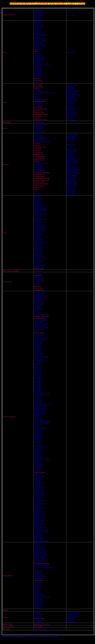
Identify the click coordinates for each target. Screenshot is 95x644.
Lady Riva (37, 307)
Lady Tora (37, 456)
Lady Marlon (70, 111)
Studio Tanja (38, 42)
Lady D (36, 366)
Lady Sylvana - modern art (42, 597)
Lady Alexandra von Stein (42, 393)
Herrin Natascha (39, 15)
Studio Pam (37, 284)
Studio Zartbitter (39, 44)
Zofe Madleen (71, 622)
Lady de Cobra (38, 467)
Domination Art (39, 322)
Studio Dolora (38, 235)
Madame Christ (39, 82)
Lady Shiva (37, 70)
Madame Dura (38, 593)
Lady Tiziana (38, 71)
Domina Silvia (38, 206)
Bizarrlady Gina (39, 379)
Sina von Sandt (38, 279)
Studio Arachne (39, 606)
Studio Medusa (71, 52)
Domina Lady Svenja (73, 94)
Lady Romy (37, 498)
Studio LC (37, 283)
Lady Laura (37, 406)
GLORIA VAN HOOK (41, 338)
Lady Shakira (38, 485)
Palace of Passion (39, 535)
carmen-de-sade (39, 480)
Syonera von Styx (39, 303)
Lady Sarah (70, 103)
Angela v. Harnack (72, 114)
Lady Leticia (38, 14)
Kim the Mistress (39, 448)
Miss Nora (37, 505)
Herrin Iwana (38, 369)
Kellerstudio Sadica (40, 213)
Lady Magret (38, 382)
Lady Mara (37, 36)
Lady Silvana (38, 470)
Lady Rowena (38, 434)
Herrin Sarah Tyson (40, 551)
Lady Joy (70, 165)
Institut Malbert (39, 441)
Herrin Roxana (38, 75)
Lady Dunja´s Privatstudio (42, 459)
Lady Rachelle (71, 101)
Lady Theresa (38, 273)
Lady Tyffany (72, 149)
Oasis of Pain (38, 193)
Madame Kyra (38, 347)
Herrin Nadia (38, 373)
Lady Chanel (38, 217)
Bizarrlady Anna (39, 204)
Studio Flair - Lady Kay (41, 243)
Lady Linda (37, 263)
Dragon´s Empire (39, 549)
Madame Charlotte (39, 493)
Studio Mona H (39, 245)
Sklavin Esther (72, 163)
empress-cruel (38, 254)
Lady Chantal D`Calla (73, 612)
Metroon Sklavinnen (73, 109)
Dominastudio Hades (40, 226)
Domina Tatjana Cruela (41, 208)
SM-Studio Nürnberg (40, 40)
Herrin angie (38, 344)
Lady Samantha (39, 483)
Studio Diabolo (38, 571)
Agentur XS (37, 31)
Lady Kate (70, 118)
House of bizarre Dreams (41, 423)
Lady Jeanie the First (40, 296)
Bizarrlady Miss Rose (73, 90)
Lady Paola (37, 388)
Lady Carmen (72, 136)
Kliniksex (37, 502)
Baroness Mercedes (40, 298)
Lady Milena (38, 68)
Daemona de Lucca (40, 556)
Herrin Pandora (39, 578)
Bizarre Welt (38, 436)
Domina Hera (38, 351)
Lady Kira (37, 201)
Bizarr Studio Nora (40, 340)
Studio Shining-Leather (41, 560)
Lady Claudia (38, 496)
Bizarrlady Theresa (40, 228)
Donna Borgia (38, 415)
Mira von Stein (38, 507)
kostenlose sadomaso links (49, 636)
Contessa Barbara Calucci (42, 357)
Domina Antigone (39, 27)
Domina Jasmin (71, 116)
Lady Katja (71, 139)
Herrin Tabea (38, 375)
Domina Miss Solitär (40, 504)
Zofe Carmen (71, 620)
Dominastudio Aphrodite (41, 327)
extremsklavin (38, 616)
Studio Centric (38, 602)
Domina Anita (38, 128)
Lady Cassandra (39, 277)
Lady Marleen (38, 165)
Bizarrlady (70, 85)
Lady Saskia (71, 179)
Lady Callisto (71, 96)
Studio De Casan (39, 353)
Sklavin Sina (38, 130)
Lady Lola (70, 141)
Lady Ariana (38, 452)
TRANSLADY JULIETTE (42, 565)
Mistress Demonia (72, 99)
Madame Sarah (38, 518)
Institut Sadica (38, 234)
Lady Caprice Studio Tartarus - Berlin (45, 92)
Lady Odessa (38, 454)
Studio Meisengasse (40, 246)
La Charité (37, 312)
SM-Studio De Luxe (40, 38)
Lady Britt (37, 545)
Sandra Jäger (38, 526)
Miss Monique (71, 107)
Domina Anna (71, 189)
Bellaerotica (38, 543)
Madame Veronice (39, 516)
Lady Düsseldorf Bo (40, 360)
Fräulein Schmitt (72, 98)
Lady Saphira (38, 261)
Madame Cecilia (39, 513)
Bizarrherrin (38, 202)
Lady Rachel (38, 309)
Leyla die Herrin (39, 491)
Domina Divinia (73, 161)
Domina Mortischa (40, 58)
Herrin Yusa (37, 212)
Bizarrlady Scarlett (40, 265)
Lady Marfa (71, 167)
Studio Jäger (38, 300)
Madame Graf (38, 524)
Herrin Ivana (38, 589)
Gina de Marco (38, 458)
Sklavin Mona (71, 618)
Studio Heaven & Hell (41, 554)
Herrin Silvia (38, 77)
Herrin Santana (72, 175)
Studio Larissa (38, 256)
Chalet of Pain (38, 461)
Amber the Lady (39, 430)
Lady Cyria (70, 105)
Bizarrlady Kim (72, 159)
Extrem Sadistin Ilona (40, 138)
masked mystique (39, 575)
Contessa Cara (38, 355)
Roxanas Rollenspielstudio (42, 421)
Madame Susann (39, 520)
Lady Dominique (39, 465)
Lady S (36, 569)
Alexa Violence (39, 301)
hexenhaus (37, 237)
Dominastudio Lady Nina (41, 163)
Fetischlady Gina (39, 122)
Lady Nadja (37, 425)
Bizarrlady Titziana (40, 487)
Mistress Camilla (39, 25)
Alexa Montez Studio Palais (42, 64)
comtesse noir (38, 271)
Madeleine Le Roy (39, 600)
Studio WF (37, 443)
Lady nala (70, 153)
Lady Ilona (37, 47)
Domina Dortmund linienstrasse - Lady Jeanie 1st (20, 636)
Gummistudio (38, 248)
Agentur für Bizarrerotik (41, 314)
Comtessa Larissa (39, 55)
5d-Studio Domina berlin (41, 99)
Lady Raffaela (38, 391)
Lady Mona (70, 87)
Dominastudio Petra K (41, 527)
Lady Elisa (37, 371)
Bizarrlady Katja (72, 191)
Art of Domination (39, 412)
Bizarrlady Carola (72, 183)
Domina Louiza (39, 140)
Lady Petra (37, 94)
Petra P (36, 331)
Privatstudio (38, 533)
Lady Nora (37, 29)
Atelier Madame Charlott (41, 35)
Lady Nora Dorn (73, 173)
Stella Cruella (72, 181)
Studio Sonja (39, 537)
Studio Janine (38, 402)
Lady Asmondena (39, 171)
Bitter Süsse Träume (41, 541)
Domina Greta (38, 342)
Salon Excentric (39, 604)
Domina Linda (71, 187)
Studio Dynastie (39, 241)
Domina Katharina (39, 46)
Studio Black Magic (40, 219)
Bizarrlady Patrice (72, 185)
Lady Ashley (70, 15)
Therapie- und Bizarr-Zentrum (43, 567)
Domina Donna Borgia (41, 323)
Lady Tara (37, 445)
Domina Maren (38, 199)
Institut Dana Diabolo (40, 553)
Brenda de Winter (39, 57)
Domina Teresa (71, 193)
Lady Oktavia (38, 386)
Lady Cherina (38, 362)
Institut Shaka (38, 450)
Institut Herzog (38, 368)
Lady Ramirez (38, 294)
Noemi (75, 85)
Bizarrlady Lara (39, 489)
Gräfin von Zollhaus (40, 210)
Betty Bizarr (38, 539)
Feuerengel (37, 336)
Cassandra (37, 584)
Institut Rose (38, 169)
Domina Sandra (39, 305)
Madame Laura (38, 105)
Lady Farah (38, 19)
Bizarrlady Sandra (39, 476)
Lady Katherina (71, 120)
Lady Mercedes (71, 112)
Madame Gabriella (39, 494)
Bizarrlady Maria (73, 169)
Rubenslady (37, 573)
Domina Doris (38, 223)
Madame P (37, 469)
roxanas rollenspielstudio (41, 531)
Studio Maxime (39, 562)
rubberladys (37, 529)
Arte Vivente (38, 432)
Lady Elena (37, 364)
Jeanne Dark (71, 144)
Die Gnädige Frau (39, 12)
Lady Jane (37, 24)
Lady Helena (71, 177)
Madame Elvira (39, 515)
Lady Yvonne (38, 463)
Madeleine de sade (39, 576)
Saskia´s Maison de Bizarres (42, 404)
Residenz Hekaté (39, 595)
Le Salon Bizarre (39, 437)
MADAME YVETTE (40, 629)
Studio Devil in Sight (40, 408)
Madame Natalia (39, 522)
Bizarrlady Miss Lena (40, 447)
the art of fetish (38, 239)
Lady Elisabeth (72, 134)
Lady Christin (38, 66)
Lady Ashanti (38, 215)
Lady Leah (37, 380)
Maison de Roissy (39, 511)
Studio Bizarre (38, 49)
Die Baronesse (38, 224)
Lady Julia (37, 96)
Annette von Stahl (39, 33)
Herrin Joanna (38, 349)
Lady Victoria (38, 167)
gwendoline (37, 346)
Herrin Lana (38, 439)
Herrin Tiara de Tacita (73, 614)
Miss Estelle (38, 399)
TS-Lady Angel (39, 252)
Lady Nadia (37, 384)
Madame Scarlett (72, 92)
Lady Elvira (37, 377)
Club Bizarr (37, 478)
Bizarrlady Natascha (40, 257)
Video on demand (39, 500)
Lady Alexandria (39, 395)
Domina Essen (38, 509)
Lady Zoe (70, 157)
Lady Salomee (71, 88)
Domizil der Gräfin (40, 329)
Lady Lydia (37, 98)
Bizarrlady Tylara (39, 267)
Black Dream (38, 481)
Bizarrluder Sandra (40, 132)
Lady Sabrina (72, 171)
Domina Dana (38, 232)
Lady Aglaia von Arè (73, 616)
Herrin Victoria (38, 62)
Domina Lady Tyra (40, 325)
